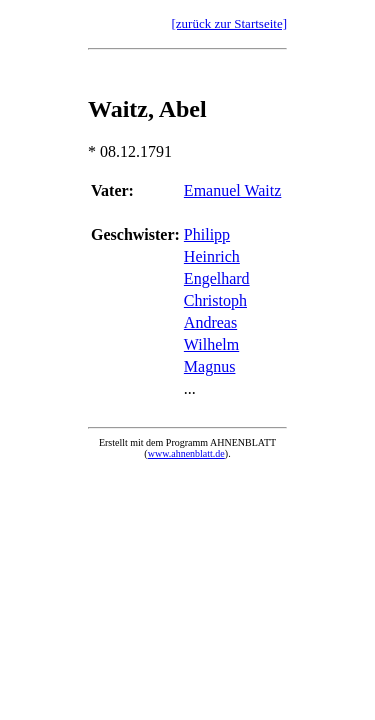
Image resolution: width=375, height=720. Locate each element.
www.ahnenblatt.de (186, 453)
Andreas (210, 322)
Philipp (207, 234)
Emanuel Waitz (233, 190)
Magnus (210, 366)
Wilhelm (211, 344)
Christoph (215, 300)
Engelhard (217, 278)
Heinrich (212, 256)
